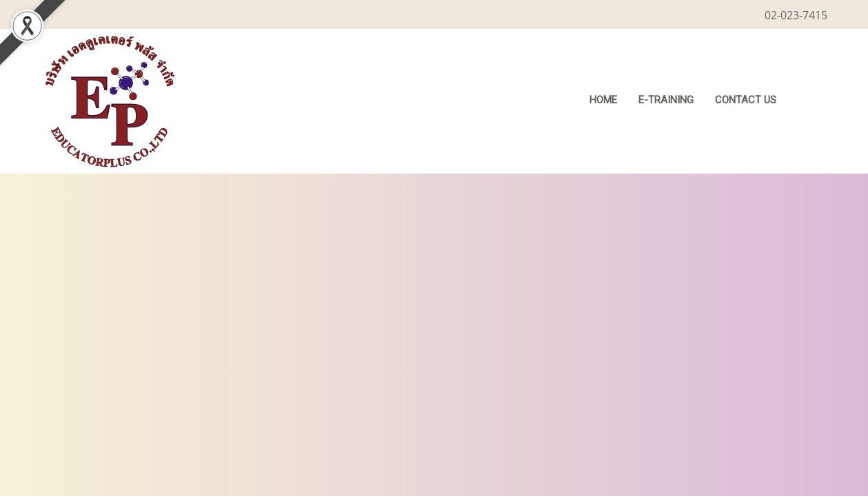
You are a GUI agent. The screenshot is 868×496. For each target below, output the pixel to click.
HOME (603, 100)
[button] (808, 101)
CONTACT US (746, 100)
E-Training (666, 100)
